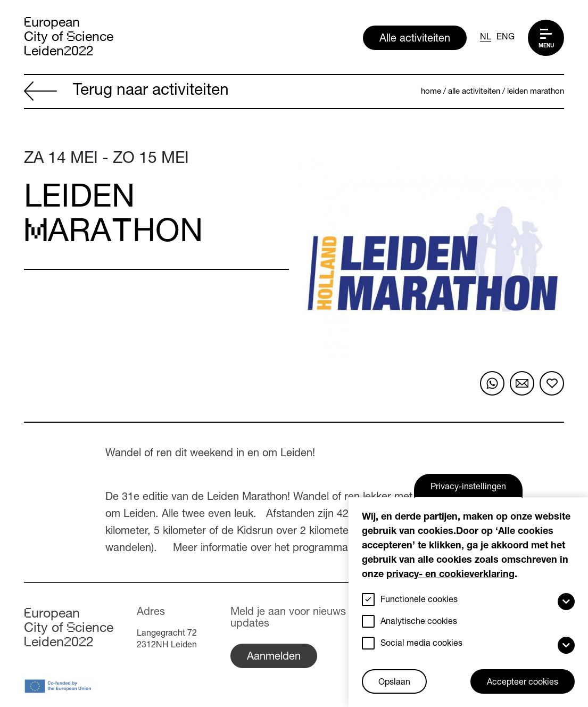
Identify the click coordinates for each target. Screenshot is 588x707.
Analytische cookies (419, 622)
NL (486, 38)
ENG (506, 38)
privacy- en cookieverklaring (450, 575)
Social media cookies (421, 644)
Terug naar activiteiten (126, 92)
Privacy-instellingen (468, 488)
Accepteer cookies (523, 683)
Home (431, 92)
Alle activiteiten (415, 39)
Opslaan (394, 683)
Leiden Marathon (536, 92)
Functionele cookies (419, 601)
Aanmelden (274, 657)
